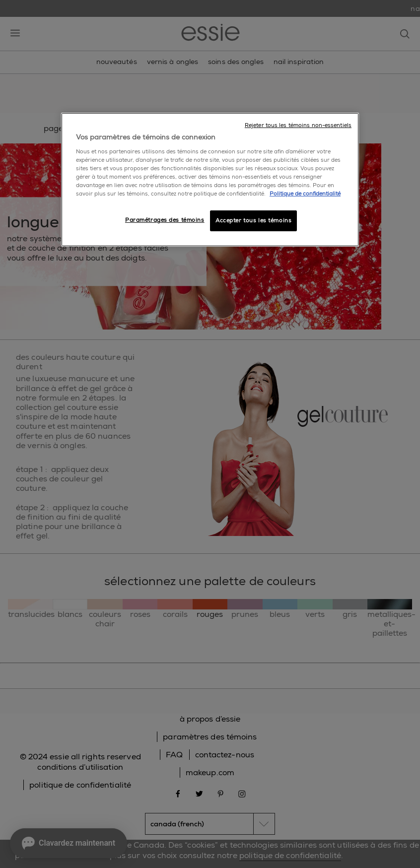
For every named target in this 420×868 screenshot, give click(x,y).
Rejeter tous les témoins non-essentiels (298, 125)
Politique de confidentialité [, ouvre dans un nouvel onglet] (305, 194)
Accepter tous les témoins (253, 221)
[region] (210, 180)
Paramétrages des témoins (165, 220)
